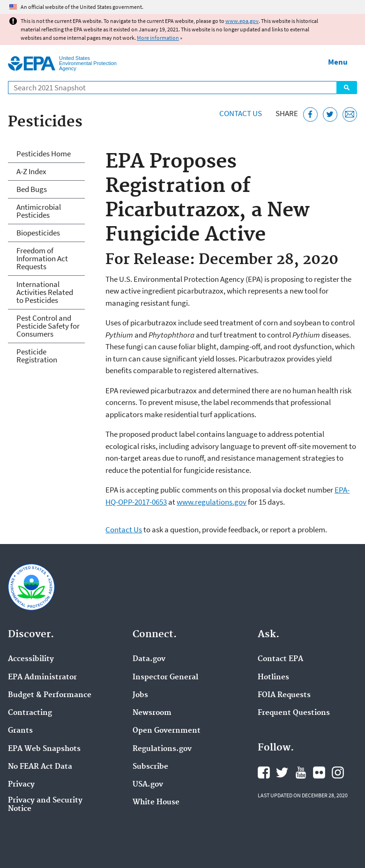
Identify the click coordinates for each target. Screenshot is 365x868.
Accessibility (31, 659)
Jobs (140, 695)
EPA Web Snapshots (44, 749)
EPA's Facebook (264, 772)
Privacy (21, 785)
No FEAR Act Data (40, 767)
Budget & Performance (50, 695)
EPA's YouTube (301, 772)
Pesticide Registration (37, 356)
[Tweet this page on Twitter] (330, 114)
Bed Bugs (32, 189)
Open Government (167, 731)
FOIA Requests (284, 695)
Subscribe (150, 767)
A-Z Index (31, 171)
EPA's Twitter (282, 772)
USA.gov (148, 785)
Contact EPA (280, 659)
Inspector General (165, 677)
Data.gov (149, 659)
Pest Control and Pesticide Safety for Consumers (48, 326)
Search (347, 88)
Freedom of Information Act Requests (42, 258)
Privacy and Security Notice (45, 805)
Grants (20, 731)
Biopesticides (38, 233)
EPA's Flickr (319, 772)
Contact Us (241, 113)
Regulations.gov (162, 749)
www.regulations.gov (212, 502)
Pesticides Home (44, 154)
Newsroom (152, 713)
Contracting (30, 713)
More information (158, 38)
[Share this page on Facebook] (310, 114)
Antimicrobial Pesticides (39, 211)
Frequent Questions (294, 713)
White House (156, 802)
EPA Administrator (42, 677)
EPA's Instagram (338, 772)
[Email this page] (350, 114)
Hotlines (273, 677)
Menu (338, 62)
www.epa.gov (242, 21)
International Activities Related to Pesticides (45, 292)
